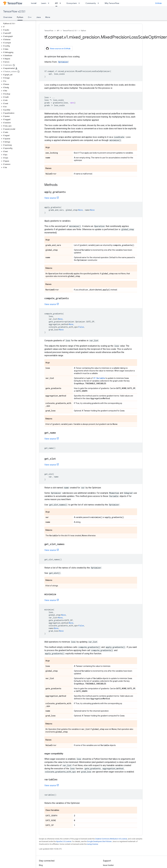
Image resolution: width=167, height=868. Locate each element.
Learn (44, 3)
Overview (8, 17)
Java (38, 17)
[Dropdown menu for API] (61, 3)
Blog (41, 865)
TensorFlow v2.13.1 (14, 12)
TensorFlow (49, 31)
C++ (30, 17)
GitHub (158, 3)
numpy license (92, 844)
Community (91, 3)
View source (50, 198)
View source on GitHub (58, 49)
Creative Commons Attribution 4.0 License (111, 839)
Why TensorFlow (112, 3)
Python (83, 31)
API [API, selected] (56, 3)
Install (34, 3)
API (58, 31)
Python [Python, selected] (20, 17)
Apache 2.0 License (64, 841)
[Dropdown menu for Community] (99, 3)
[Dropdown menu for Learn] (49, 3)
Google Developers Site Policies (99, 841)
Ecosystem (72, 3)
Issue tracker (108, 865)
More (48, 17)
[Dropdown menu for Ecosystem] (80, 3)
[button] (17, 27)
